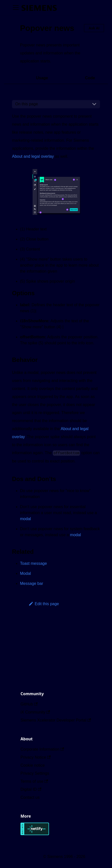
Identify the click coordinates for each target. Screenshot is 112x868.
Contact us (30, 797)
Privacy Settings (35, 773)
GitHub (29, 704)
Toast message (33, 563)
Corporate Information (42, 749)
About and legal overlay (33, 156)
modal (25, 519)
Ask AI (94, 28)
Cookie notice (33, 765)
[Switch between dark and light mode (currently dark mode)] (64, 8)
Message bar (32, 583)
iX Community (35, 712)
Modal (25, 573)
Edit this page (44, 604)
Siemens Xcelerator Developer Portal (56, 720)
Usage (42, 78)
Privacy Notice (36, 757)
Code (90, 78)
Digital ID (31, 789)
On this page (27, 104)
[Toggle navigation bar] (16, 8)
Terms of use (34, 781)
